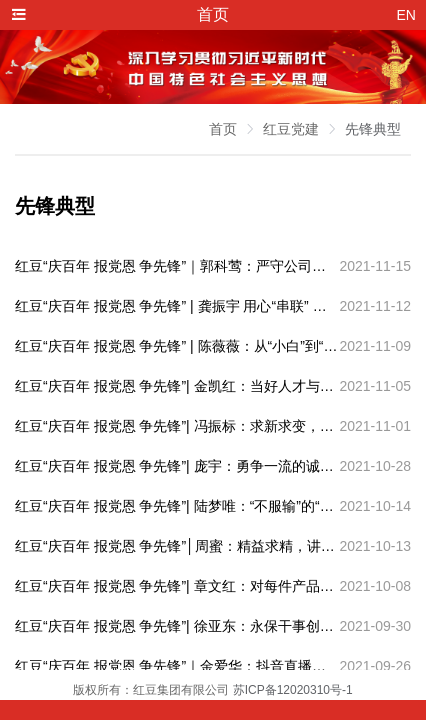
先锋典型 (373, 129)
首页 (223, 129)
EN (406, 15)
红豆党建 (291, 129)
